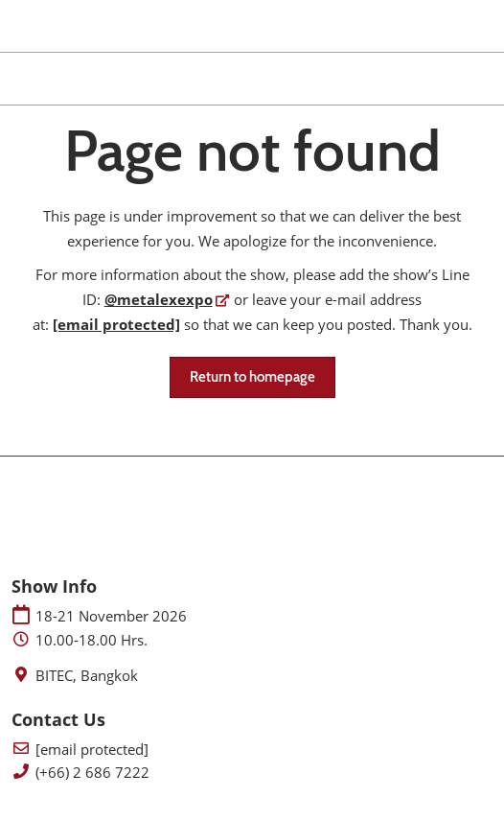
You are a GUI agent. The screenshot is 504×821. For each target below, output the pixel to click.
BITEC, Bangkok (87, 676)
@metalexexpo (159, 299)
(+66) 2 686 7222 (92, 773)
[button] (252, 378)
